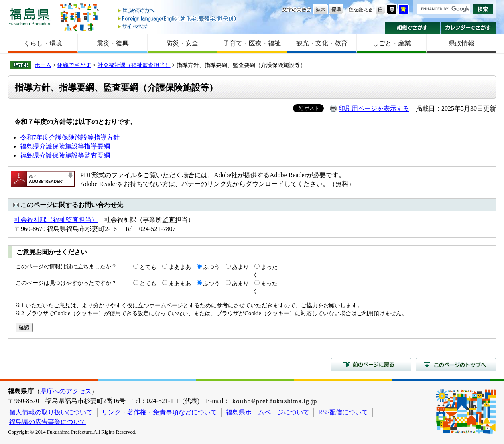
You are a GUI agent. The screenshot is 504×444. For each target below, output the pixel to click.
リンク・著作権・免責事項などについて (159, 412)
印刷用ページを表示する (374, 108)
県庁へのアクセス (66, 391)
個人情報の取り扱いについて (51, 412)
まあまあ (180, 267)
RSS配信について (343, 412)
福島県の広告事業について (48, 422)
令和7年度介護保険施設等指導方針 (70, 137)
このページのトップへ (456, 364)
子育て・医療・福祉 (252, 43)
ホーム (43, 65)
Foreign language (178, 19)
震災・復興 (113, 43)
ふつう (211, 267)
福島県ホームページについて (268, 412)
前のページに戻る (371, 364)
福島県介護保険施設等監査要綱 (65, 155)
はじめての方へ (178, 11)
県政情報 (461, 43)
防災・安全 (182, 43)
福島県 (30, 17)
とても (148, 267)
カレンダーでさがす (468, 28)
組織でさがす (412, 28)
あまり (240, 267)
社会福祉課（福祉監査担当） (134, 65)
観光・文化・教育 (322, 43)
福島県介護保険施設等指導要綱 (65, 146)
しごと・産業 (392, 43)
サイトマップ (178, 26)
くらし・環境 (43, 43)
